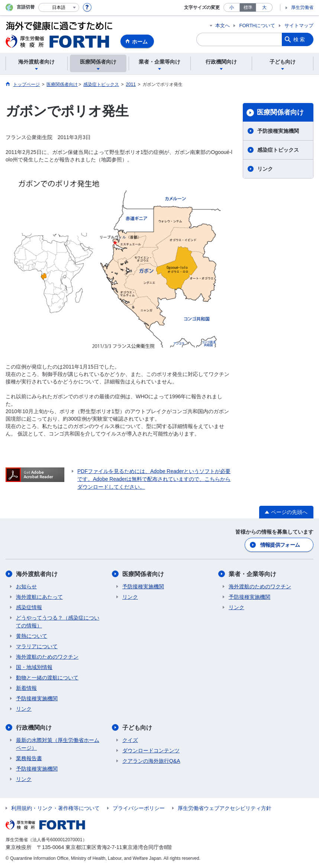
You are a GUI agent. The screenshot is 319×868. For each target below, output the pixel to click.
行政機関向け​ (34, 728)
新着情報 (26, 688)
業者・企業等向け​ (252, 574)
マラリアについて (37, 646)
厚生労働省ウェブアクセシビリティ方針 (225, 808)
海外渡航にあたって (39, 597)
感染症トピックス (278, 150)
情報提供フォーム (280, 545)
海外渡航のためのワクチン (47, 657)
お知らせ (26, 586)
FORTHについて (257, 25)
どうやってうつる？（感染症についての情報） (58, 622)
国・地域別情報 (34, 667)
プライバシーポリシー (139, 808)
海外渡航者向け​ (37, 574)
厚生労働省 (302, 7)
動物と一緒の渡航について (47, 678)
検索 (300, 39)
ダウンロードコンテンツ (151, 750)
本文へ (223, 25)
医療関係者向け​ (280, 112)
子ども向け (137, 728)
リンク (265, 169)
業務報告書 (29, 758)
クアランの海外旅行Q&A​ (151, 761)
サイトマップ (299, 25)
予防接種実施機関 (278, 131)
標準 (248, 7)
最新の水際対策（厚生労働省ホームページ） (58, 744)
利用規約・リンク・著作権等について (55, 808)
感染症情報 (29, 607)
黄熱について (32, 636)
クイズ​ (130, 740)
